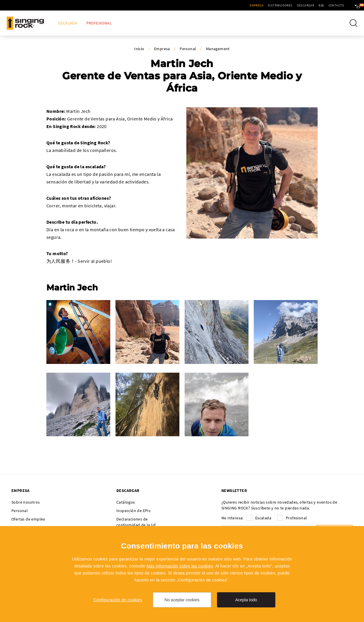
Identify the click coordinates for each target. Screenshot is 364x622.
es (350, 5)
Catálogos (126, 502)
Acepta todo (246, 600)
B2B (303, 5)
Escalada (68, 23)
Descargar (288, 5)
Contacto (318, 5)
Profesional (99, 23)
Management (218, 49)
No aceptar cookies (182, 600)
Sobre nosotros (26, 502)
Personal (188, 49)
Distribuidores (262, 5)
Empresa (239, 5)
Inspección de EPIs (133, 511)
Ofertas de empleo (28, 519)
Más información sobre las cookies (180, 566)
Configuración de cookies (118, 600)
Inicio (139, 49)
